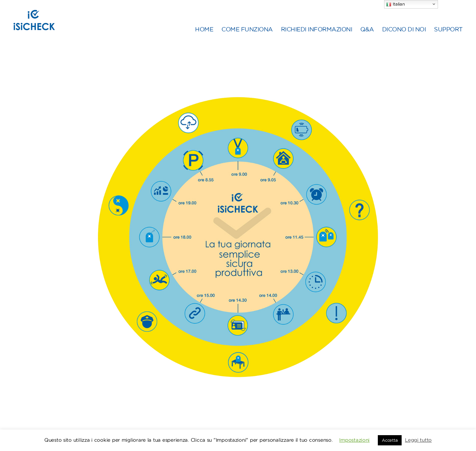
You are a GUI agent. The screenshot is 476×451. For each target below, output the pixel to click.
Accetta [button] (390, 440)
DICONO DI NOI (404, 37)
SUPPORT (448, 37)
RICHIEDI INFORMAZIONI (317, 37)
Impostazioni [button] (354, 440)
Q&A (367, 37)
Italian (396, 4)
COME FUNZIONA (247, 37)
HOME (204, 37)
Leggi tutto (418, 440)
